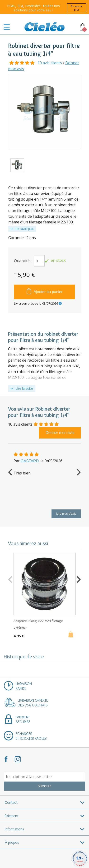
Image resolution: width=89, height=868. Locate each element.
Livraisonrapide (24, 686)
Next (79, 472)
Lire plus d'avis (66, 514)
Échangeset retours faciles (31, 736)
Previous (10, 472)
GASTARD (30, 461)
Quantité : (23, 261)
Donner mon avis (60, 433)
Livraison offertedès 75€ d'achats (33, 703)
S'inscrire (44, 786)
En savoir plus (77, 8)
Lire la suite (22, 388)
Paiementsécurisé (23, 719)
